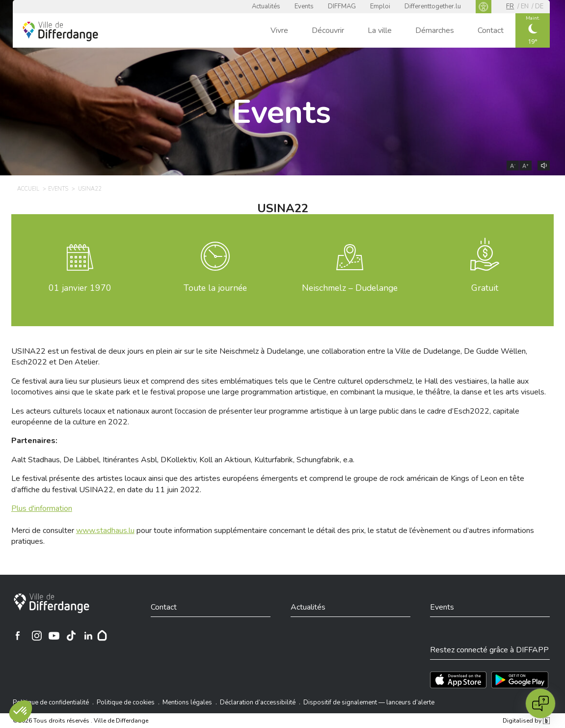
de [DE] (539, 6)
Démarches (435, 30)
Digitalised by (526, 721)
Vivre (279, 30)
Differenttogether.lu (433, 6)
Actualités (266, 6)
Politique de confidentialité (51, 702)
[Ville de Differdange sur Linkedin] (88, 636)
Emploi (380, 6)
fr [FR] (510, 6)
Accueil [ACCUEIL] (28, 189)
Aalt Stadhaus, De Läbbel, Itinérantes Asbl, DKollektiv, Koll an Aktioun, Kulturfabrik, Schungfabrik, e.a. (183, 460)
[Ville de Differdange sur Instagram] (37, 636)
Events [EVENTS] (58, 189)
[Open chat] (540, 703)
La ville (380, 30)
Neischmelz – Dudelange (350, 288)
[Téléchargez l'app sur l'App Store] (458, 680)
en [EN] (525, 6)
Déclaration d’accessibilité (258, 702)
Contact (491, 30)
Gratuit (485, 288)
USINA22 (90, 189)
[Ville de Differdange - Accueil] (60, 31)
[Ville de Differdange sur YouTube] (54, 636)
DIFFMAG (342, 6)
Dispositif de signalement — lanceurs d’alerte (369, 702)
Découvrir (328, 30)
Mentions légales (187, 702)
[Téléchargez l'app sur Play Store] (520, 680)
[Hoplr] (102, 636)
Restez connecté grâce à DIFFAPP (489, 650)
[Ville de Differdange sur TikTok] (71, 636)
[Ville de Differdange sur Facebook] (18, 636)
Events (304, 6)
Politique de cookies (126, 702)
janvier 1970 (80, 288)
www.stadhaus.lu (105, 531)
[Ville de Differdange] (52, 603)
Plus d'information (42, 508)
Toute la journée (215, 288)
